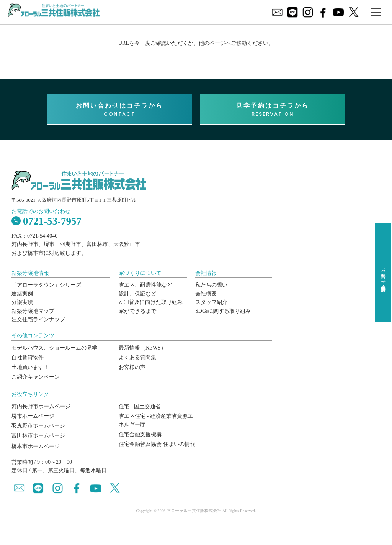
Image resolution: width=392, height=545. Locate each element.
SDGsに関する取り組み (223, 311)
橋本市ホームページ (36, 446)
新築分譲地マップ (33, 311)
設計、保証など (137, 294)
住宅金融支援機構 (140, 434)
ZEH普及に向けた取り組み (151, 302)
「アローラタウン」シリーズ (46, 285)
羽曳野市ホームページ (38, 426)
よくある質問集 (137, 357)
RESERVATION (273, 110)
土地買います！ (30, 367)
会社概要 (206, 294)
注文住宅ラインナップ (38, 319)
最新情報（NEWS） (142, 348)
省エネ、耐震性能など (145, 285)
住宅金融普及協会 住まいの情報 (157, 444)
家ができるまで (137, 311)
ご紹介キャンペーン (36, 377)
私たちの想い (211, 285)
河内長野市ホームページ (41, 406)
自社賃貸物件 (28, 357)
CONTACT (119, 110)
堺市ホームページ (33, 416)
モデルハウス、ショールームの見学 (54, 348)
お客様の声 (132, 367)
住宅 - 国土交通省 (140, 406)
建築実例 (22, 294)
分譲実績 (22, 302)
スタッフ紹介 (211, 302)
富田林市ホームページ (38, 436)
